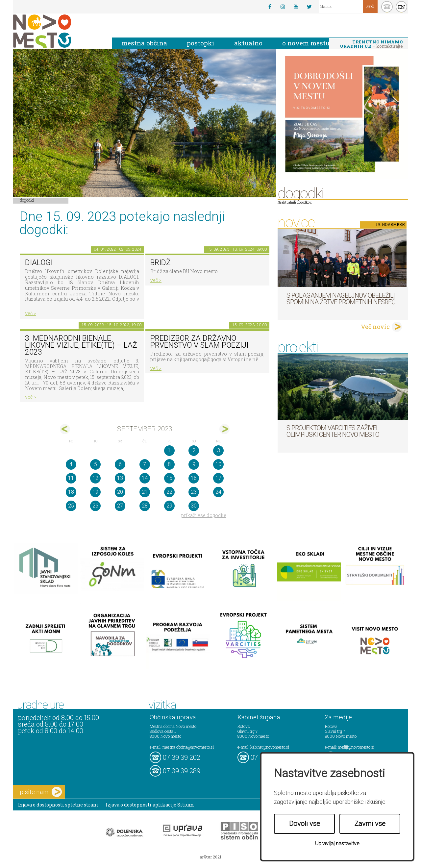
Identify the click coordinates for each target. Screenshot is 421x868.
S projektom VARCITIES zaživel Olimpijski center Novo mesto (333, 431)
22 (169, 492)
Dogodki (27, 200)
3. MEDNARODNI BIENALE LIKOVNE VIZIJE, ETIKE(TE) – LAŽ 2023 (81, 345)
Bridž (161, 263)
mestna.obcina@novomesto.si (188, 747)
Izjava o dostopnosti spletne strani (58, 805)
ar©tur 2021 (210, 857)
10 (218, 464)
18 (71, 492)
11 (71, 478)
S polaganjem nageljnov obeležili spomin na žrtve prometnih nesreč (341, 299)
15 (169, 478)
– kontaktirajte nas (371, 44)
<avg (65, 429)
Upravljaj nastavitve (337, 843)
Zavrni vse (370, 824)
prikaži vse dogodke (204, 515)
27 (120, 506)
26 (95, 506)
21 (145, 492)
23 (194, 492)
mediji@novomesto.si (356, 747)
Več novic (375, 327)
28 (145, 506)
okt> (224, 429)
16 (194, 478)
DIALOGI (39, 263)
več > (31, 313)
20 (120, 492)
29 (169, 506)
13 (120, 478)
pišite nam (41, 792)
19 (95, 492)
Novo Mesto (58, 31)
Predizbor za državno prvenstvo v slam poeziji (199, 342)
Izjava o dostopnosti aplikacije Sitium (150, 805)
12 (95, 478)
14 (145, 478)
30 (194, 506)
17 (218, 478)
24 (218, 492)
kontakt (387, 7)
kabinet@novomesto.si (270, 747)
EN (402, 7)
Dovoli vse (305, 824)
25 (71, 506)
